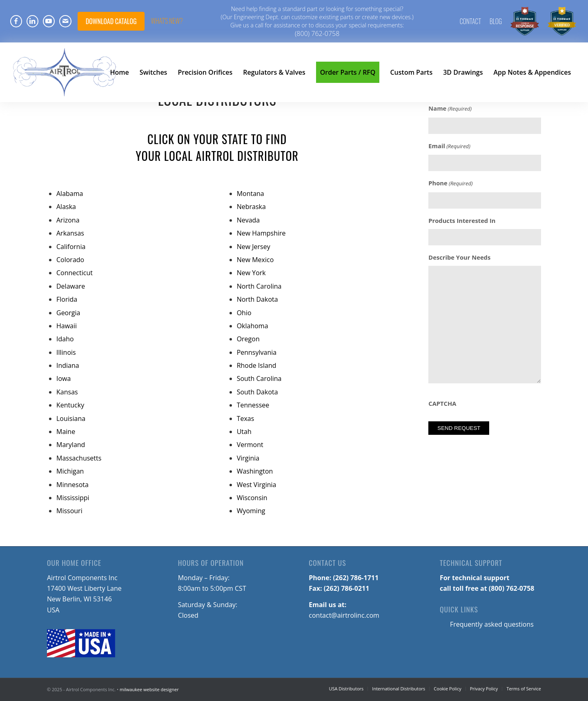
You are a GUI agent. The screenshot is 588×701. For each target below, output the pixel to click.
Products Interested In (462, 220)
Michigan (70, 471)
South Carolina (259, 378)
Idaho (65, 339)
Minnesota (72, 485)
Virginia (248, 458)
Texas (246, 418)
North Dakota (257, 299)
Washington (255, 471)
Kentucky (70, 405)
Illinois (66, 352)
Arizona (68, 220)
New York (251, 273)
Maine (66, 432)
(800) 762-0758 (317, 33)
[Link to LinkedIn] (32, 21)
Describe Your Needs (459, 257)
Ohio (244, 313)
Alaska (66, 207)
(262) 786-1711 (356, 578)
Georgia (68, 313)
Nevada (248, 220)
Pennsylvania (257, 352)
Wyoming (251, 511)
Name (450, 109)
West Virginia (257, 485)
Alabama (70, 194)
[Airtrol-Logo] (65, 72)
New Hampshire (261, 233)
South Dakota (257, 392)
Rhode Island (257, 365)
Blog (496, 21)
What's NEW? (167, 21)
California (71, 247)
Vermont (250, 445)
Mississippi (73, 498)
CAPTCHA (442, 403)
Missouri (69, 511)
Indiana (68, 365)
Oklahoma (253, 326)
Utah (244, 432)
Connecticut (75, 273)
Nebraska (251, 207)
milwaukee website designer (149, 689)
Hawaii (67, 326)
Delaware (71, 286)
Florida (67, 299)
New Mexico (255, 260)
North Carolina (259, 286)
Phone (450, 183)
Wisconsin (252, 498)
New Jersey (254, 247)
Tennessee (253, 405)
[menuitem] (471, 21)
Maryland (71, 445)
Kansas (67, 392)
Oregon (248, 339)
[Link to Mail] (65, 21)
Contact (470, 21)
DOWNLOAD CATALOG (111, 21)
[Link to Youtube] (49, 21)
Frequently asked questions (492, 624)
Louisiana (71, 418)
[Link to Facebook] (16, 21)
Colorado (70, 260)
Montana (251, 194)
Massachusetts (79, 458)
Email (449, 146)
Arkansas (70, 233)
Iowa (63, 378)
